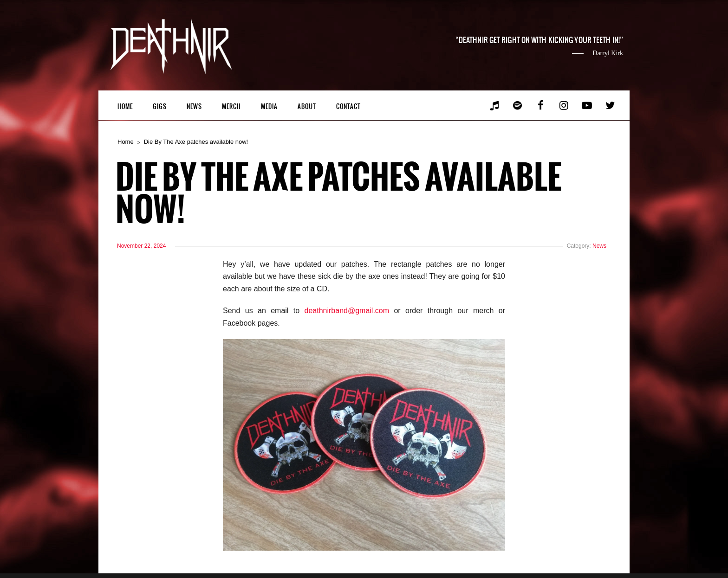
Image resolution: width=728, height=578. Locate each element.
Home (125, 106)
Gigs (160, 106)
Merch (231, 106)
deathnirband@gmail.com (347, 311)
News (194, 106)
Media (269, 106)
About (307, 106)
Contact (348, 106)
